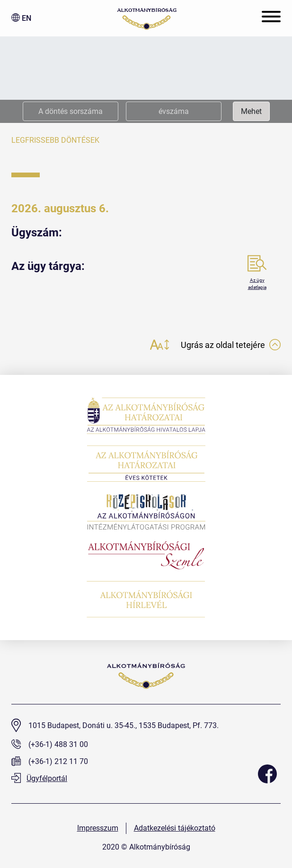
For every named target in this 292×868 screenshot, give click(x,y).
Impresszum (98, 828)
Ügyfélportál (39, 778)
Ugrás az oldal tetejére (231, 345)
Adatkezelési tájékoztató (175, 828)
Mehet (251, 111)
